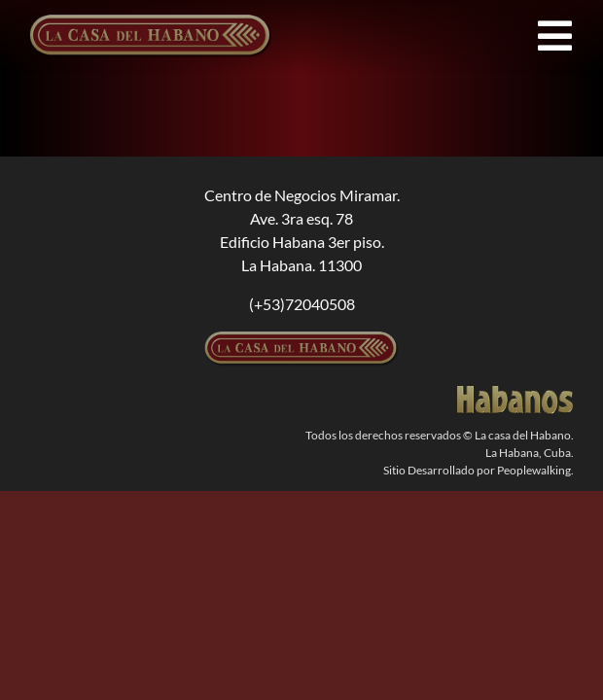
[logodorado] (515, 393)
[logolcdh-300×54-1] (301, 339)
